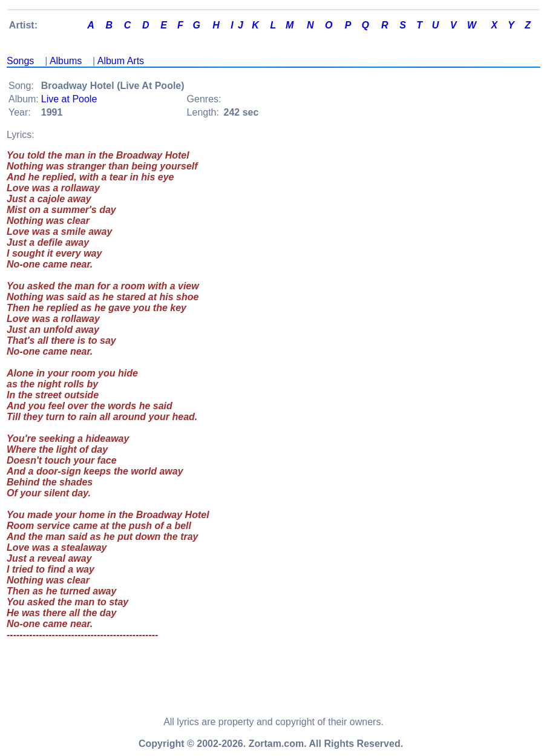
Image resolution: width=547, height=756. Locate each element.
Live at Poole (69, 99)
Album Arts (121, 61)
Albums (66, 61)
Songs (20, 61)
